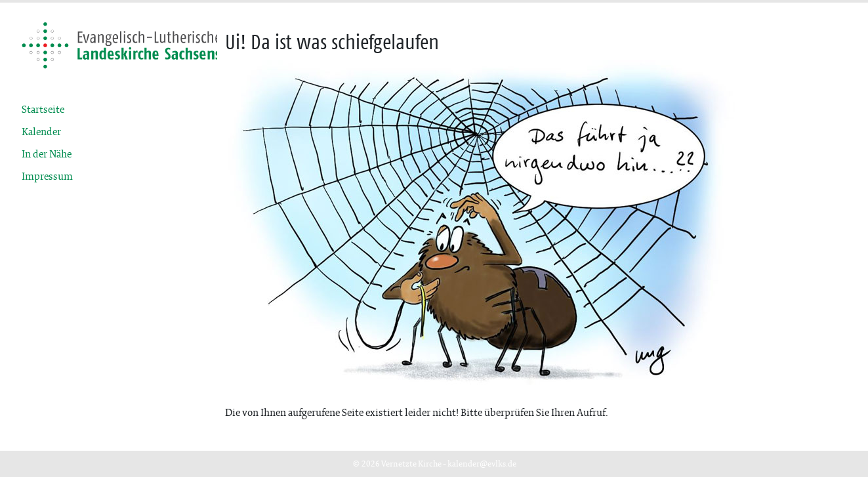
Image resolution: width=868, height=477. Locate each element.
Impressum (47, 176)
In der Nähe (47, 154)
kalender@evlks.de (482, 464)
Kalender (41, 132)
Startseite (43, 109)
